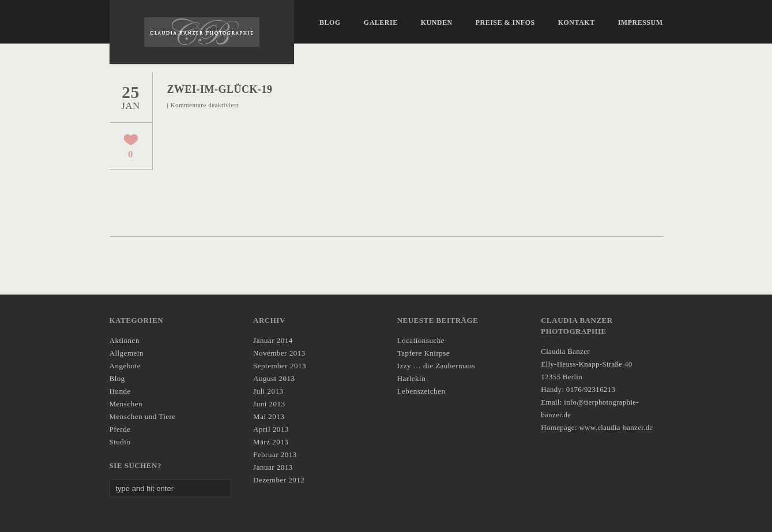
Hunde (120, 391)
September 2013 (280, 366)
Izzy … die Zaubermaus (436, 366)
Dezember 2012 (279, 480)
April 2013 (271, 429)
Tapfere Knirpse (423, 353)
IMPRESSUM (641, 22)
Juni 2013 (269, 404)
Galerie (381, 22)
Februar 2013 (275, 454)
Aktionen (125, 340)
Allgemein (127, 353)
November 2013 (279, 353)
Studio (120, 442)
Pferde (120, 429)
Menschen (126, 404)
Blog (330, 22)
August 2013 (274, 378)
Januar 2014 (273, 340)
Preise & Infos (505, 22)
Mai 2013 (269, 416)
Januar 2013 (273, 467)
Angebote (125, 366)
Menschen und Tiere (143, 416)
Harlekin (411, 378)
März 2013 (271, 442)
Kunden (437, 22)
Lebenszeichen (421, 391)
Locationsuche (421, 340)
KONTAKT (577, 22)
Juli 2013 (268, 391)
